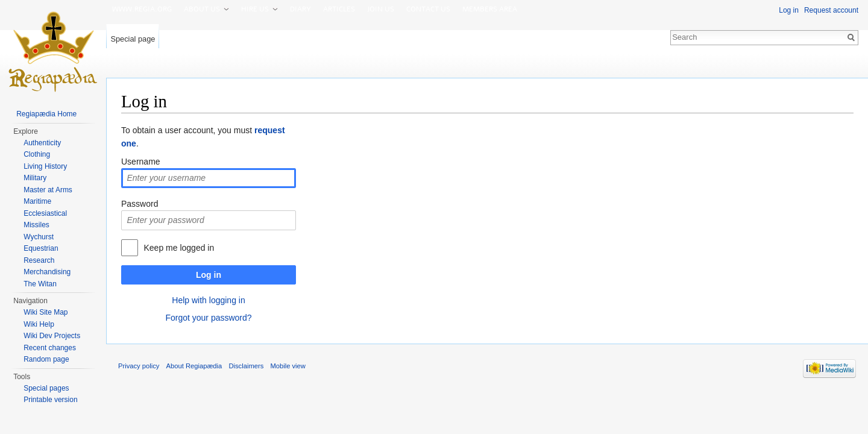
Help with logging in (208, 300)
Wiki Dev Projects (52, 336)
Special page (133, 39)
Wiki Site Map (46, 312)
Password (140, 204)
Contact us (428, 9)
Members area (490, 9)
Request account (831, 10)
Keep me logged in (179, 248)
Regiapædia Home (46, 114)
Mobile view (288, 366)
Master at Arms (48, 190)
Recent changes (50, 348)
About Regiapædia (194, 366)
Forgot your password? (208, 318)
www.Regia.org (142, 9)
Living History (45, 166)
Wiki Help (39, 324)
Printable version (50, 400)
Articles (339, 9)
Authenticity (42, 143)
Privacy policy (139, 366)
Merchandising (47, 272)
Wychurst (39, 237)
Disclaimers (246, 366)
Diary (300, 9)
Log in (209, 275)
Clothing (37, 154)
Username (141, 162)
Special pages (46, 388)
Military (35, 178)
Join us (381, 9)
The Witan (40, 284)
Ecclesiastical (45, 213)
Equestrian (41, 248)
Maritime (37, 201)
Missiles (36, 225)
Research (39, 260)
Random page (46, 359)
